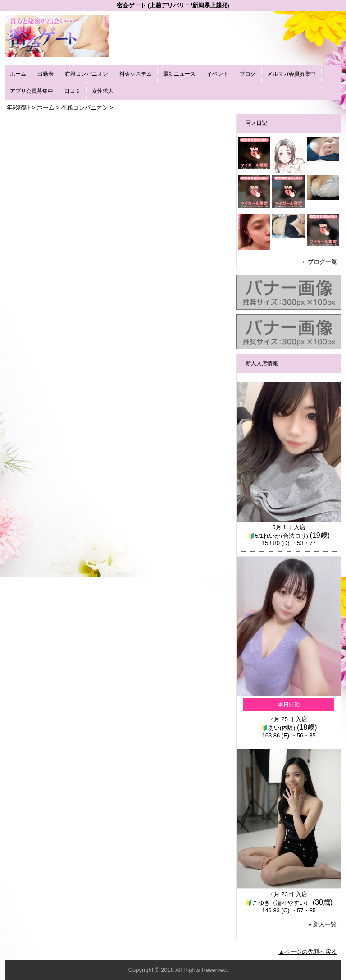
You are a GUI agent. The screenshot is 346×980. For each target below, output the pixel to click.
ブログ (248, 74)
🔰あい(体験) (278, 728)
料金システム (136, 74)
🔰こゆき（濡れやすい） (278, 903)
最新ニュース (179, 74)
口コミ (73, 91)
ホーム (18, 74)
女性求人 (103, 91)
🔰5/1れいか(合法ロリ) (278, 536)
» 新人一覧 (322, 924)
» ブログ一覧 (320, 262)
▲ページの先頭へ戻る (308, 952)
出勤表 (46, 74)
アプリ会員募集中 (32, 91)
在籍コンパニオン (86, 74)
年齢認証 (18, 108)
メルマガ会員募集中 (291, 74)
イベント (218, 74)
